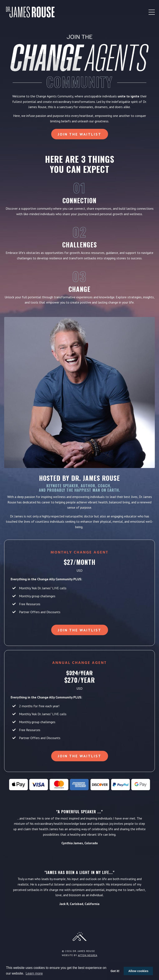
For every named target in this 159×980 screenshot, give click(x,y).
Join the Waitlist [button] (80, 134)
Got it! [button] (115, 971)
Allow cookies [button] (138, 971)
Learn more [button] (34, 973)
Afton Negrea (88, 955)
